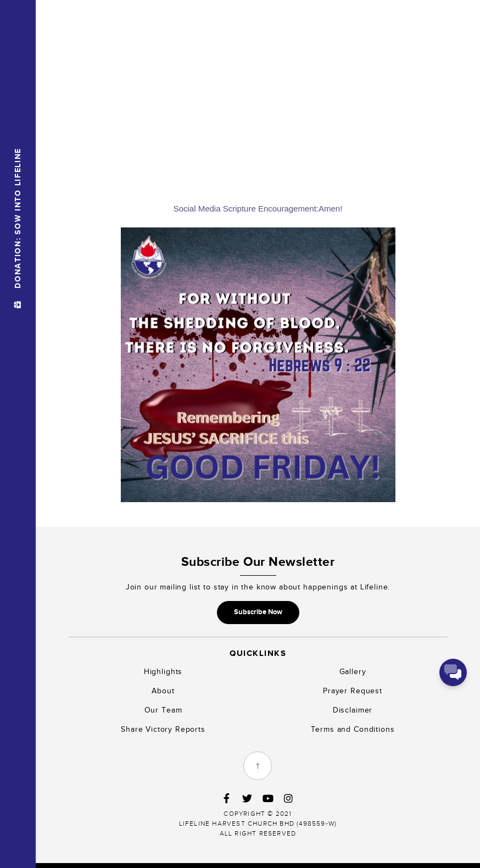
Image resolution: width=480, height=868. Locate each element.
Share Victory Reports (163, 729)
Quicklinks (258, 653)
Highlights (163, 672)
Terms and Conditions (353, 729)
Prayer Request (353, 691)
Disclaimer (353, 710)
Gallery (353, 672)
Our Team (163, 710)
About (163, 691)
